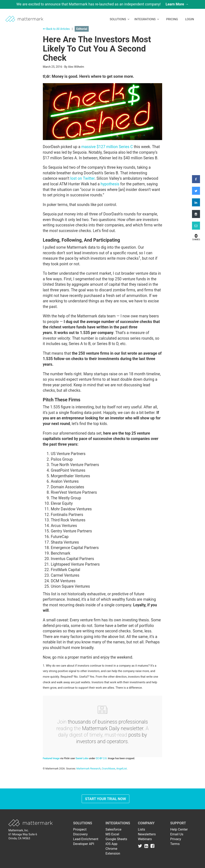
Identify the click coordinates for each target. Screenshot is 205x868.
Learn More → (177, 4)
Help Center (179, 829)
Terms (175, 844)
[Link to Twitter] (141, 846)
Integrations (147, 19)
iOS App (112, 844)
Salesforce (113, 829)
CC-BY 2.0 (101, 758)
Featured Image (51, 758)
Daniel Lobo (82, 758)
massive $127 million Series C (107, 147)
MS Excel (112, 834)
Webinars (145, 839)
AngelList (122, 769)
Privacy (176, 839)
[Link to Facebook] (152, 846)
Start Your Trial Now (106, 799)
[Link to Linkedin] (147, 846)
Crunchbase (108, 769)
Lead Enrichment (86, 839)
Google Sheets (116, 839)
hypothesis (110, 184)
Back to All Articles (56, 29)
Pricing (172, 19)
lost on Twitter (82, 178)
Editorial (82, 29)
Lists (142, 829)
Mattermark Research (89, 769)
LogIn (190, 19)
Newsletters (147, 834)
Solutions (120, 19)
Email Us (177, 834)
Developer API (84, 844)
